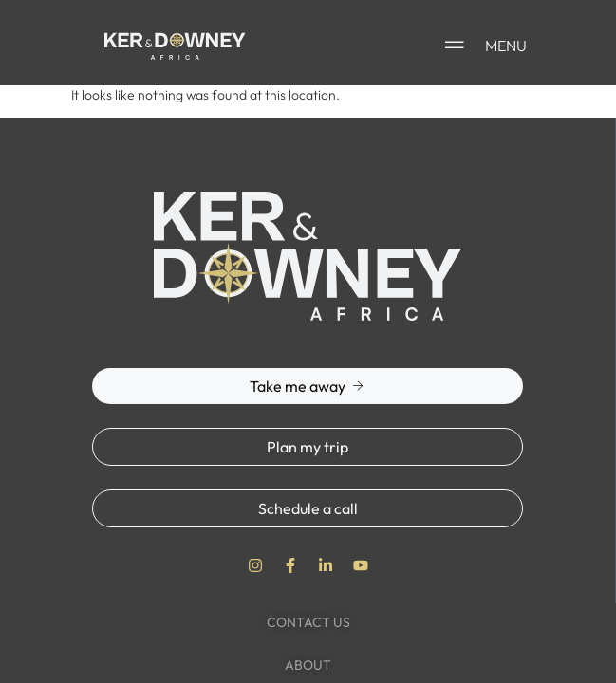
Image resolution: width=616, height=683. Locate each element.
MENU (506, 46)
